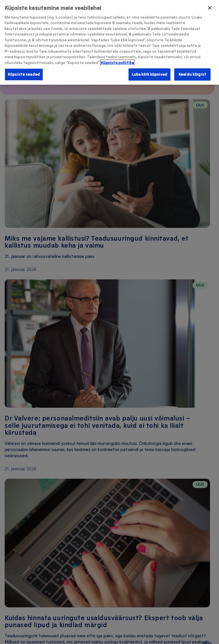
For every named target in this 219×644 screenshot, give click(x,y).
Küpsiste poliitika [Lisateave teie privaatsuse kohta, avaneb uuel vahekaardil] (117, 60)
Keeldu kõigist (192, 72)
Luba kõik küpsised (149, 72)
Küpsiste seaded (24, 72)
